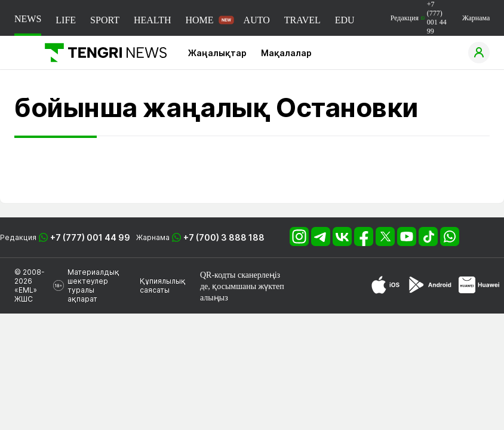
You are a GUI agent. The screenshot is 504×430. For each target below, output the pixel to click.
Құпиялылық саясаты (163, 285)
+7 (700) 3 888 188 (224, 237)
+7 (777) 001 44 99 (90, 237)
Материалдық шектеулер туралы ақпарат (93, 285)
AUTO (257, 20)
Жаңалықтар (217, 53)
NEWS (28, 19)
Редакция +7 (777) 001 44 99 (419, 18)
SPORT (105, 20)
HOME (199, 20)
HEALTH (153, 20)
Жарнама (476, 18)
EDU (345, 20)
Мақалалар (286, 53)
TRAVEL (302, 20)
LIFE (66, 20)
